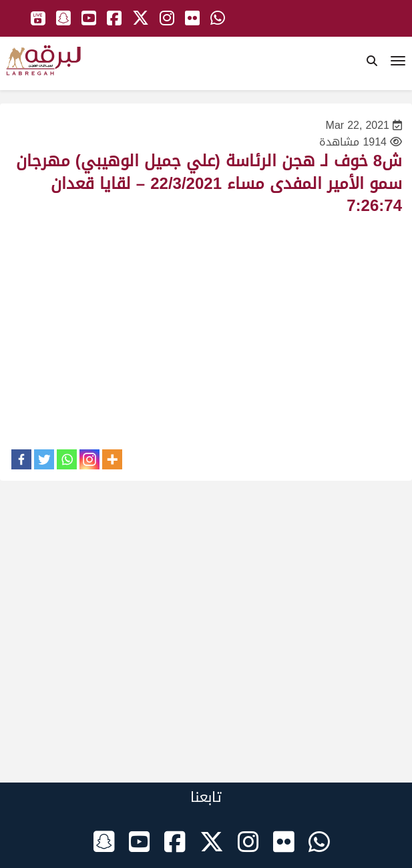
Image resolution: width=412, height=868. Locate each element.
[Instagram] (89, 459)
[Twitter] (44, 459)
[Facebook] (21, 459)
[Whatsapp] (67, 459)
